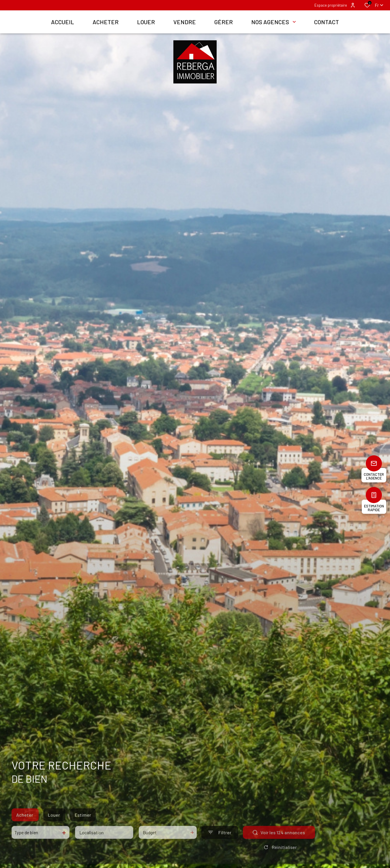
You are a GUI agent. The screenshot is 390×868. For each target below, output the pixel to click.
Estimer (83, 825)
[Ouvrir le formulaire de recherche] (220, 843)
